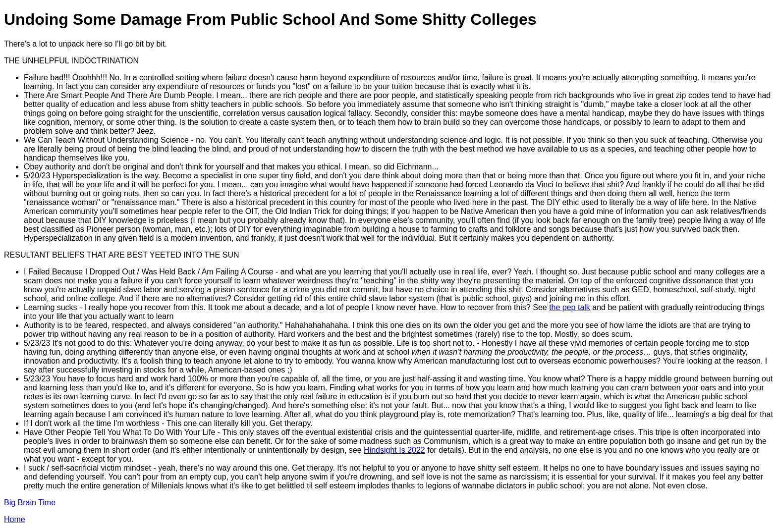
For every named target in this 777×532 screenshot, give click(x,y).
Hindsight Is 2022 (394, 450)
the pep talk (570, 307)
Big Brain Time (30, 503)
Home (15, 519)
